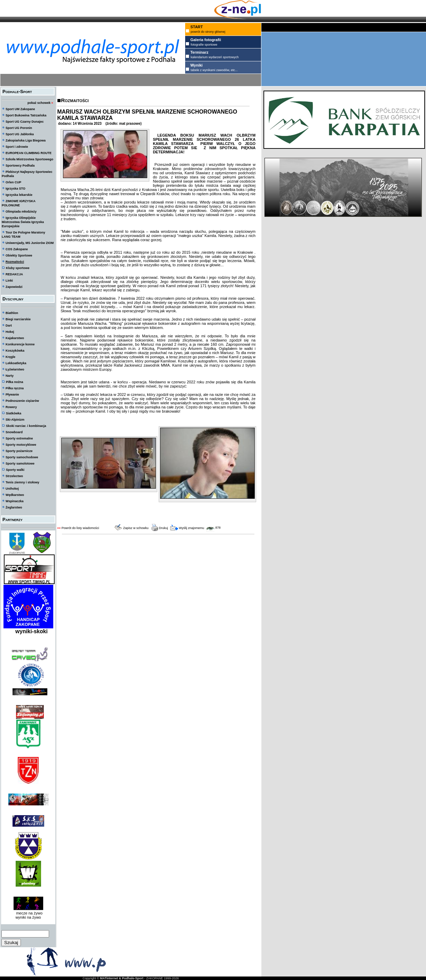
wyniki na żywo (28, 917)
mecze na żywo (28, 913)
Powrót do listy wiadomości (80, 528)
